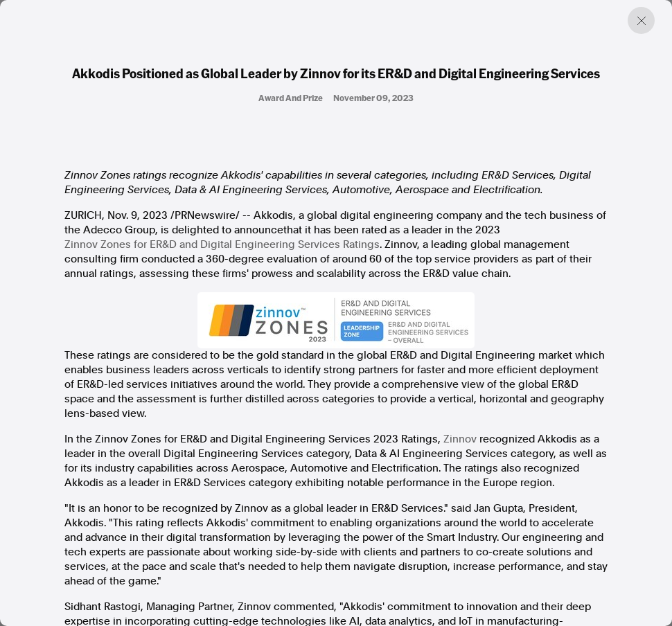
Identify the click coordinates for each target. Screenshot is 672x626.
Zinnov (460, 439)
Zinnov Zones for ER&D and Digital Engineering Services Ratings (222, 244)
